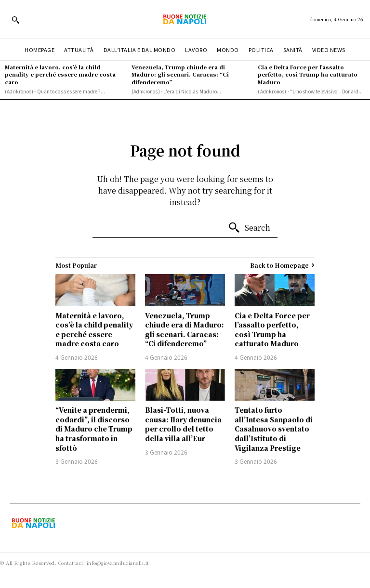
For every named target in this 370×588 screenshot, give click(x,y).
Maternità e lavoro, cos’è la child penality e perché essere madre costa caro (60, 74)
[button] (15, 20)
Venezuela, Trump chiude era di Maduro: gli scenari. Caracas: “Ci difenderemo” (180, 74)
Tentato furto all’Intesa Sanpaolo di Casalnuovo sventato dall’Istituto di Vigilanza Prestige (274, 429)
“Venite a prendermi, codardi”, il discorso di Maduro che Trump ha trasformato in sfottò (94, 429)
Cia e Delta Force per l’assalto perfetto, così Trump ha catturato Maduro (308, 74)
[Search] (249, 228)
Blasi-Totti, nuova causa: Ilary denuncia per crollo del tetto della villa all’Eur (183, 424)
